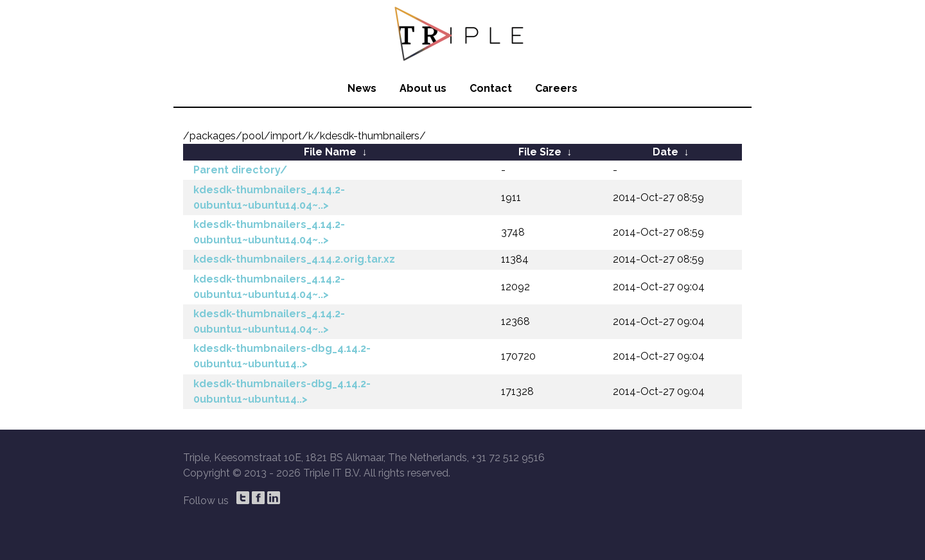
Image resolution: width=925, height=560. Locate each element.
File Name (330, 152)
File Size (540, 152)
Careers (556, 88)
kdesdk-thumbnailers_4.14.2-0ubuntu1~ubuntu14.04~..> (269, 197)
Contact (491, 88)
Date (665, 152)
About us (423, 88)
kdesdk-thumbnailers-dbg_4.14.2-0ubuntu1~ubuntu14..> (282, 356)
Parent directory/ (240, 170)
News (362, 88)
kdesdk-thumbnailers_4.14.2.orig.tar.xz (294, 259)
